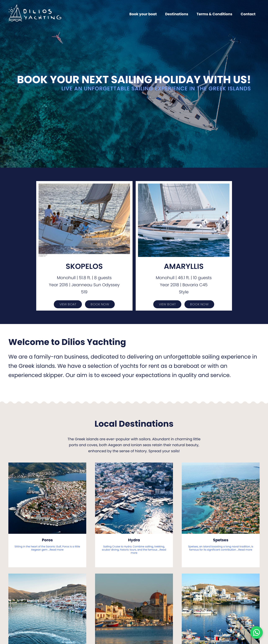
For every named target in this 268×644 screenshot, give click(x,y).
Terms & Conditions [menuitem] (215, 14)
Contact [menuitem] (248, 14)
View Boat (68, 304)
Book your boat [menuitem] (143, 14)
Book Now (100, 304)
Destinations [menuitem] (177, 14)
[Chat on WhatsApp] (256, 632)
